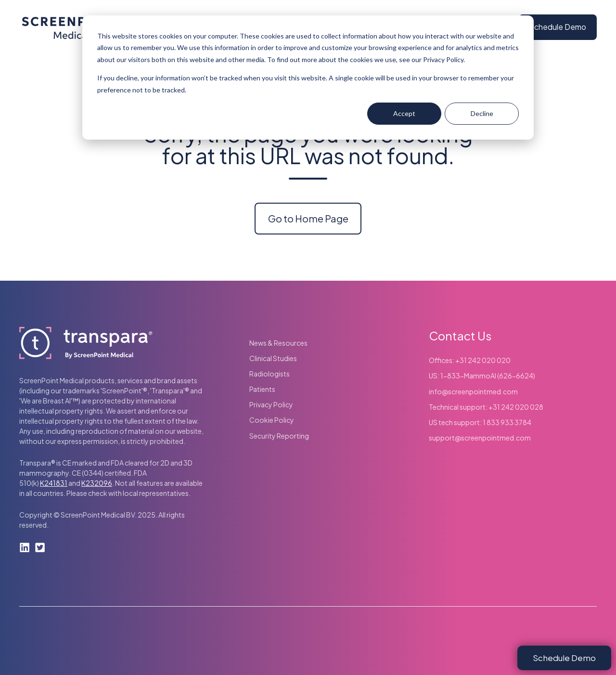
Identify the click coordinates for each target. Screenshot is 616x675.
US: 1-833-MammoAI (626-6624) (482, 376)
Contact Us (460, 336)
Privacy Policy (271, 404)
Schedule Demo (558, 27)
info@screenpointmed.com (473, 391)
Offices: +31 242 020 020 (470, 360)
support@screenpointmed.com (480, 438)
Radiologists (269, 374)
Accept (404, 113)
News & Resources (278, 343)
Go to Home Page (308, 218)
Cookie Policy (272, 420)
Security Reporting (279, 436)
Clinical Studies (273, 358)
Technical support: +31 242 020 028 (486, 407)
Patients (262, 389)
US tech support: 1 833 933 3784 (480, 422)
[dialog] (308, 78)
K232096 (97, 483)
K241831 (54, 483)
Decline (482, 113)
